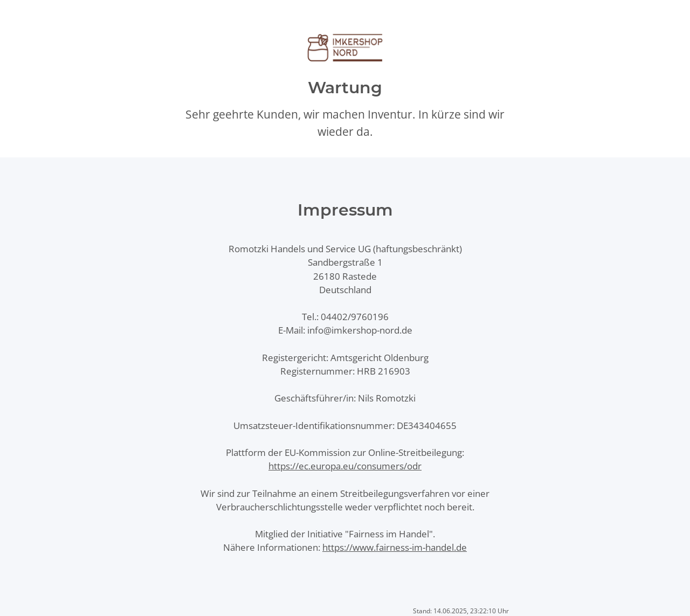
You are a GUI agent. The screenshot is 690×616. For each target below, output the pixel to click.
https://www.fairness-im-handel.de (395, 547)
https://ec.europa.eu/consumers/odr (345, 466)
